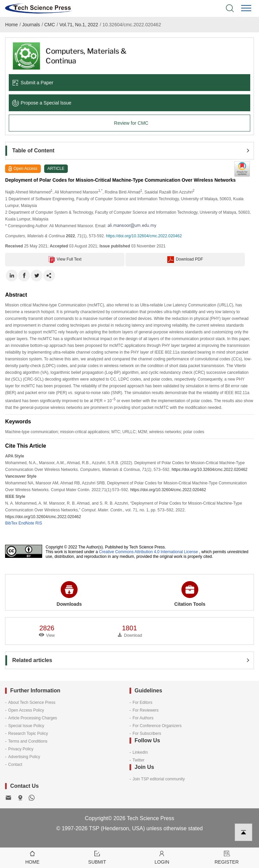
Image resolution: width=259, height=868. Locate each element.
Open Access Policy (26, 710)
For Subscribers (147, 734)
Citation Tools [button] (190, 594)
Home (11, 25)
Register (227, 857)
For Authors (143, 718)
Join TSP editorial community (159, 779)
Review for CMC (131, 123)
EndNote (26, 523)
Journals (31, 25)
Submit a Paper (33, 83)
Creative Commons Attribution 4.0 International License (148, 552)
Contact (15, 765)
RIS (39, 523)
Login (162, 857)
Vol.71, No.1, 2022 (79, 25)
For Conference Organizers (157, 726)
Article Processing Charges (33, 718)
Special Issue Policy (26, 726)
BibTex (11, 523)
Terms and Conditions (28, 741)
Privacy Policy (21, 749)
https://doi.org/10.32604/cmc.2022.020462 (144, 236)
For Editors (142, 702)
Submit (97, 857)
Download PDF (185, 260)
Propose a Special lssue (42, 103)
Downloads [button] (69, 594)
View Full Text (65, 260)
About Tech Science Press (32, 702)
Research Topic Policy (28, 734)
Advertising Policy (24, 757)
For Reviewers (146, 710)
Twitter (138, 760)
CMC (50, 25)
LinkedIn (140, 752)
